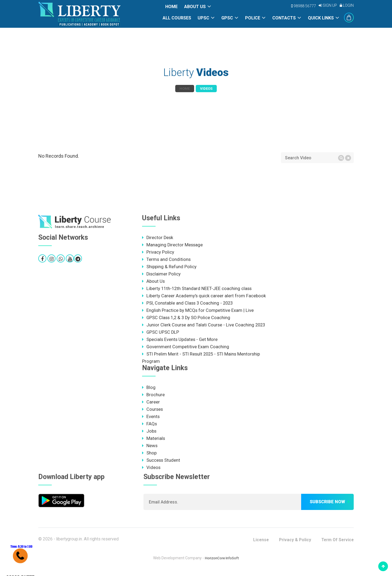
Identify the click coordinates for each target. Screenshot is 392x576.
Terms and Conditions (167, 260)
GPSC (227, 18)
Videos (151, 471)
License (258, 544)
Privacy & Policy (293, 544)
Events (151, 419)
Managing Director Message (173, 245)
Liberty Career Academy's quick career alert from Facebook (204, 297)
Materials (154, 442)
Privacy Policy (158, 252)
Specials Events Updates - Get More (180, 341)
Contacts (284, 18)
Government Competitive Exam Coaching (186, 349)
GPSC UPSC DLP (161, 334)
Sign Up (328, 5)
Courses (153, 412)
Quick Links (321, 18)
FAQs (150, 427)
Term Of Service (337, 544)
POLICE (253, 18)
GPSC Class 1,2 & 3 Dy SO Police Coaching (187, 319)
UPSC (203, 18)
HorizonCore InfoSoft (222, 562)
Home (171, 7)
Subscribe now (327, 506)
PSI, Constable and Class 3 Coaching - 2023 (189, 304)
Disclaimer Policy (162, 275)
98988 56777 (304, 6)
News (150, 449)
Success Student (161, 464)
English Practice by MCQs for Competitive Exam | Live (198, 312)
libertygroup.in (70, 543)
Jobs (149, 434)
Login (347, 5)
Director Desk (158, 237)
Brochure (153, 397)
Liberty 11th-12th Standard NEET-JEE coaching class (198, 289)
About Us (195, 7)
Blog (149, 390)
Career (151, 405)
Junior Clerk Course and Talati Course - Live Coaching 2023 (204, 326)
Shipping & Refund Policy (169, 267)
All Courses (177, 18)
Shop (149, 457)
